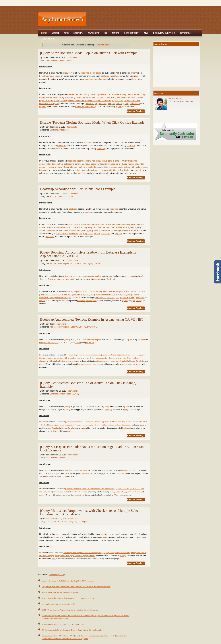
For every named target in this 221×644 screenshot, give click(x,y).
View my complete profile (181, 102)
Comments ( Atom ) (57, 575)
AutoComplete (64, 263)
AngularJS (117, 104)
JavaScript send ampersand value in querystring (83, 553)
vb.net (42, 279)
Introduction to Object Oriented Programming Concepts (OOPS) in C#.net (69, 598)
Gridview (78, 33)
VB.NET (98, 263)
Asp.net (53, 263)
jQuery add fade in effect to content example (83, 167)
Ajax (66, 33)
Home (44, 33)
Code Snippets (66, 394)
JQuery (116, 33)
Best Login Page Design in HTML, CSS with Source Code (63, 624)
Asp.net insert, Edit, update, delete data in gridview (60, 592)
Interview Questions (164, 33)
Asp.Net (55, 33)
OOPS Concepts (132, 33)
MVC (146, 33)
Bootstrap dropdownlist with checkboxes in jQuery (104, 164)
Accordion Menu (57, 196)
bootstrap (85, 73)
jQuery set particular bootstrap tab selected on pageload (88, 422)
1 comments (73, 193)
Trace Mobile (48, 39)
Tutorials (185, 33)
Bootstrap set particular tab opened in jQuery (114, 227)
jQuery (69, 73)
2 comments (61, 324)
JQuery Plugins (81, 522)
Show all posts (103, 45)
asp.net (43, 107)
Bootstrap (54, 60)
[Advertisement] (144, 19)
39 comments (73, 519)
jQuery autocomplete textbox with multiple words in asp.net (64, 294)
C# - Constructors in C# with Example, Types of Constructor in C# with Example (72, 630)
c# (142, 276)
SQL (105, 33)
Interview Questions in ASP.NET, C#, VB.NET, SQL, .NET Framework (68, 581)
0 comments (73, 455)
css (110, 104)
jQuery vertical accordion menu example (86, 224)
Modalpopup (72, 60)
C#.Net (83, 263)
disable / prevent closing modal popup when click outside (93, 94)
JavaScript (93, 33)
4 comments (73, 260)
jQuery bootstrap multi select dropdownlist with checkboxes (90, 489)
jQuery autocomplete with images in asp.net (108, 294)
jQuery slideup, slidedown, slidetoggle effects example (112, 230)
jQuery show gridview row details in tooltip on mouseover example (84, 101)
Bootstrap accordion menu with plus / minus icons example (94, 161)
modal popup (96, 73)
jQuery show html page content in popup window (75, 556)
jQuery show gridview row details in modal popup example (88, 97)
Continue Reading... (136, 111)
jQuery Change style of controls (116, 553)
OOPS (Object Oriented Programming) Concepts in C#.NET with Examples (70, 610)
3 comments (72, 57)
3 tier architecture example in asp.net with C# (58, 604)
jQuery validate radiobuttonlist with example (113, 425)
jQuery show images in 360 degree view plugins (74, 425)
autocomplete (81, 170)
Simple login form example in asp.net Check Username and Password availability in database (76, 587)
